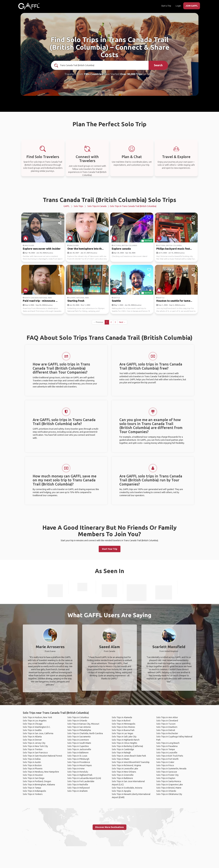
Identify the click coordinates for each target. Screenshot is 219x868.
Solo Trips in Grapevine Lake (170, 785)
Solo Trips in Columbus (78, 717)
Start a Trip (166, 6)
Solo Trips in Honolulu (78, 772)
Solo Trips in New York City (35, 746)
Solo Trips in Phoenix (33, 769)
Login (178, 6)
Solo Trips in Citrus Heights (124, 743)
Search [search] (158, 65)
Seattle (116, 301)
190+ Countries (93, 74)
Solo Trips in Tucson (166, 724)
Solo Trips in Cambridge (123, 749)
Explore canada (121, 249)
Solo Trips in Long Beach (168, 743)
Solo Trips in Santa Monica (169, 781)
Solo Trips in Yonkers (33, 794)
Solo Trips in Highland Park (80, 775)
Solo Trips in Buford (121, 721)
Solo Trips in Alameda (122, 717)
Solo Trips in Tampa (32, 788)
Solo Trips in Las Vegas (123, 733)
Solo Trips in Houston (33, 775)
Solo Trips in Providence (79, 762)
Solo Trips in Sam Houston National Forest (42, 756)
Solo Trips (78, 206)
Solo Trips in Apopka (121, 791)
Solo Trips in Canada (97, 206)
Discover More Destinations (109, 827)
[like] (60, 217)
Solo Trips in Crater (165, 762)
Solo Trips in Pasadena (167, 746)
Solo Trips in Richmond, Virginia (126, 765)
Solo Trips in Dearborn (167, 727)
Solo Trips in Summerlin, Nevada (171, 769)
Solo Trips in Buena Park (123, 730)
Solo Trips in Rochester (167, 733)
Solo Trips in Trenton (33, 749)
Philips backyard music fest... (174, 249)
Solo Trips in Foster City (167, 775)
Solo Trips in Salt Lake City (124, 737)
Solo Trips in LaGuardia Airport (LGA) (84, 778)
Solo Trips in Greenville (123, 775)
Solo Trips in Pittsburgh (78, 759)
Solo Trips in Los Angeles (35, 721)
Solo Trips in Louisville (167, 753)
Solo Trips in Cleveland (167, 721)
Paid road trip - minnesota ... (40, 301)
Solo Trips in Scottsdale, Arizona (127, 788)
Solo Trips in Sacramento (79, 737)
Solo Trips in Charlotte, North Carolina (85, 733)
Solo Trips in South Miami (79, 743)
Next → (122, 322)
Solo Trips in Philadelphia (79, 730)
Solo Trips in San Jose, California (38, 733)
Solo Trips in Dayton (166, 778)
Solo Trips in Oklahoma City (169, 794)
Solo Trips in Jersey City (34, 743)
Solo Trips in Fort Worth (167, 759)
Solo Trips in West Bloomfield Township (131, 762)
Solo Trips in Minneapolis (124, 724)
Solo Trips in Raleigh (121, 753)
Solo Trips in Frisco (165, 765)
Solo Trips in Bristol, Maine (169, 788)
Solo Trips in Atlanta (32, 737)
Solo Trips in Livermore (78, 740)
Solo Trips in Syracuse (167, 772)
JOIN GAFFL (192, 6)
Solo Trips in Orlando (77, 721)
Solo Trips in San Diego (34, 778)
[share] (60, 223)
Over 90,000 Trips (131, 74)
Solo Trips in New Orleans (124, 772)
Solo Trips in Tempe (166, 749)
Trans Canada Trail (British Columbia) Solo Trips (110, 200)
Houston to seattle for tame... (174, 301)
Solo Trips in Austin (32, 762)
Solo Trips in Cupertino (78, 746)
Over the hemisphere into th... (85, 249)
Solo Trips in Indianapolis (34, 791)
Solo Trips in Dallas (32, 759)
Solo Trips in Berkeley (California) (127, 746)
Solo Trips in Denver (32, 740)
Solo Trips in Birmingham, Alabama (39, 785)
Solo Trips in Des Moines (123, 727)
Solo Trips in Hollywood (78, 788)
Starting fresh (76, 301)
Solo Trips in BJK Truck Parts (170, 756)
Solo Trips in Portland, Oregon (37, 781)
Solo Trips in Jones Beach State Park (129, 756)
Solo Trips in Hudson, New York (37, 717)
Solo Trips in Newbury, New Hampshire (41, 772)
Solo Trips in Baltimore (78, 753)
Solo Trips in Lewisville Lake (125, 769)
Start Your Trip (110, 549)
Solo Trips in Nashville (78, 785)
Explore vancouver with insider (42, 249)
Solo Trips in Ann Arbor (167, 717)
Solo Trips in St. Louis (77, 756)
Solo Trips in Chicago (33, 724)
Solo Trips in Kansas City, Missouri (83, 724)
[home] (29, 6)
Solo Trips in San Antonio (79, 727)
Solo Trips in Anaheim (77, 791)
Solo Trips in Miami (121, 759)
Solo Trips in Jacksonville (79, 749)
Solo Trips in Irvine (76, 769)
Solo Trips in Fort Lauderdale (81, 781)
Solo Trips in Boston (32, 765)
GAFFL (67, 206)
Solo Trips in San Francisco (35, 753)
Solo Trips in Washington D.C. (37, 727)
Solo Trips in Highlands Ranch (126, 740)
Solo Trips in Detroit (166, 730)
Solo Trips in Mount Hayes (80, 765)
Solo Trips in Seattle (32, 730)
